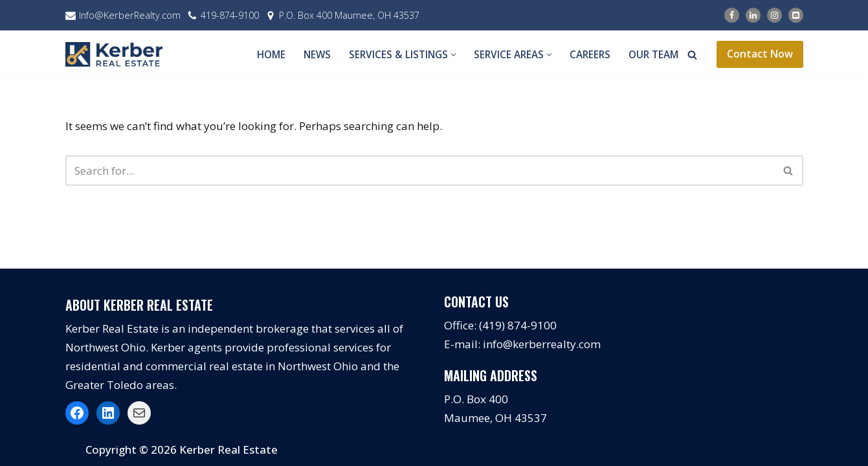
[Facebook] (732, 15)
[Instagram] (774, 15)
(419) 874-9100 (518, 325)
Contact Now (760, 54)
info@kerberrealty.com (542, 344)
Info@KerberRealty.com (130, 15)
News (317, 54)
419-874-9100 (230, 15)
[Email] (796, 15)
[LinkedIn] (753, 15)
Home (271, 54)
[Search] (692, 55)
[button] (453, 55)
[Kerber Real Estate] (117, 54)
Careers (590, 54)
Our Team (653, 54)
